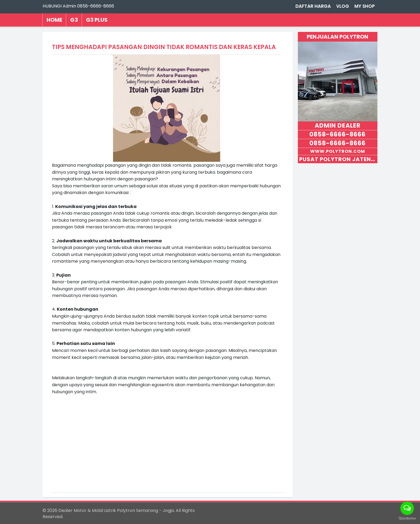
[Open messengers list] (407, 508)
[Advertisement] (167, 440)
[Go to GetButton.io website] (407, 519)
